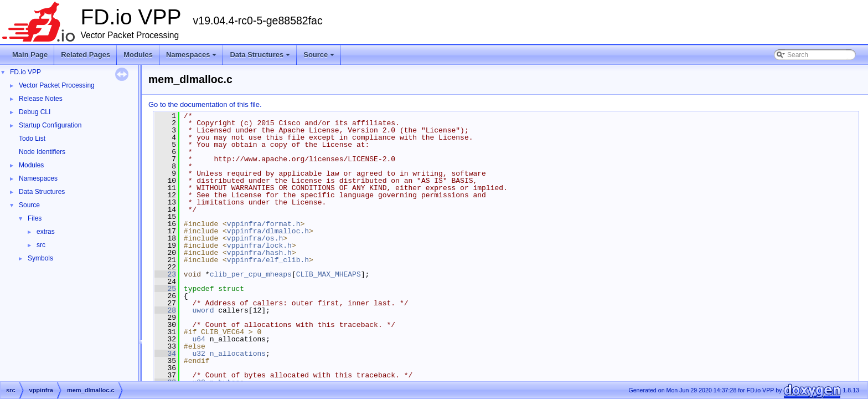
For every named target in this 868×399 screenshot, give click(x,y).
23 (165, 274)
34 (165, 354)
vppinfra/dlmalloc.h (268, 231)
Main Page (30, 55)
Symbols (40, 258)
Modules (138, 55)
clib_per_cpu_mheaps (251, 274)
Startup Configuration (50, 125)
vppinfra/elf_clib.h (268, 260)
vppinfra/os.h (255, 238)
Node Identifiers (42, 152)
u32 (198, 354)
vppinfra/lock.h (259, 245)
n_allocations (238, 354)
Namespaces (192, 58)
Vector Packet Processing (57, 85)
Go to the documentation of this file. (205, 104)
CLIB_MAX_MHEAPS (329, 274)
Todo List (32, 139)
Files (35, 218)
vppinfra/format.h (264, 224)
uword (203, 310)
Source (320, 58)
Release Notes (41, 99)
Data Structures (261, 58)
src (41, 245)
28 (165, 310)
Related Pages (86, 55)
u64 (198, 339)
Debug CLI (35, 112)
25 (165, 289)
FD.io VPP (25, 72)
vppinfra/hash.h (259, 253)
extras (46, 232)
